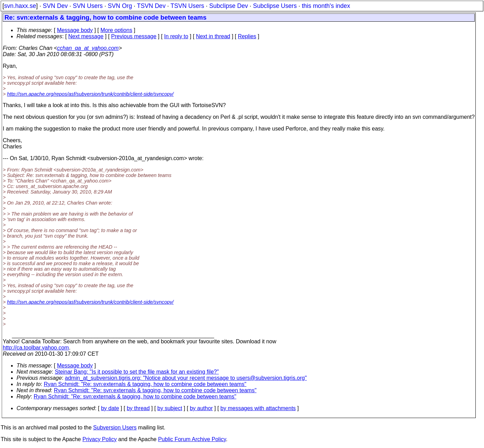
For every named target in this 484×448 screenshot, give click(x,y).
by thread (138, 408)
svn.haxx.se (20, 6)
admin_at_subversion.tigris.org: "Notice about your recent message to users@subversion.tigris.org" (186, 378)
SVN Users (88, 6)
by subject (170, 408)
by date (110, 408)
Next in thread (213, 36)
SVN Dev (55, 6)
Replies (247, 36)
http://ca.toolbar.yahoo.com (36, 348)
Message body (75, 30)
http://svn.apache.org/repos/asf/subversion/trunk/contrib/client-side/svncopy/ (90, 94)
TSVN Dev (151, 6)
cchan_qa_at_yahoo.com (88, 48)
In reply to (176, 36)
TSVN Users (187, 6)
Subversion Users (115, 428)
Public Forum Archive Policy (192, 439)
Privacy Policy (99, 439)
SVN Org (120, 6)
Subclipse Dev (229, 6)
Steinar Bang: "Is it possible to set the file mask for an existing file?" (137, 372)
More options (117, 30)
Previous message (134, 36)
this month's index (326, 6)
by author (201, 408)
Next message (86, 36)
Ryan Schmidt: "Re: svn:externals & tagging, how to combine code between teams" (145, 384)
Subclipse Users (275, 6)
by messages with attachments (258, 408)
